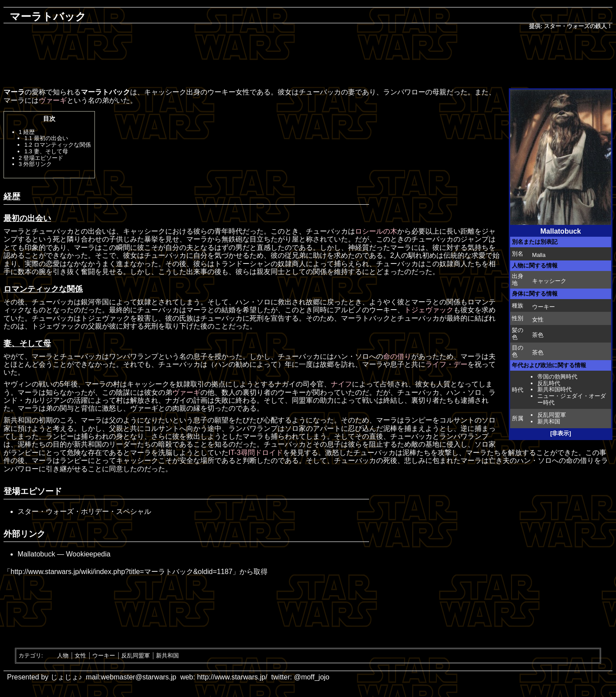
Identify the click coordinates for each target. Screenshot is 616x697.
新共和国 (549, 421)
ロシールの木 (376, 231)
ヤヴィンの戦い (28, 384)
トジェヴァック (429, 310)
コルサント (457, 420)
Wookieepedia (88, 554)
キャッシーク (549, 281)
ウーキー (544, 307)
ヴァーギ (53, 100)
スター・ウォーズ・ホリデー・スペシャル (84, 511)
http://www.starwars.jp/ (232, 677)
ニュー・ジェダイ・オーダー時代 (572, 399)
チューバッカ (320, 92)
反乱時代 (549, 383)
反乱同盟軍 (552, 415)
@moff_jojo (312, 677)
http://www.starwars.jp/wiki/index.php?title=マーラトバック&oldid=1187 (121, 572)
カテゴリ (30, 655)
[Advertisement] (308, 60)
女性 (80, 655)
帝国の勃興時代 (557, 377)
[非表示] (561, 433)
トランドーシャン (243, 264)
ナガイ (285, 384)
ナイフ (341, 384)
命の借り (397, 356)
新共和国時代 (554, 389)
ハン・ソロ (253, 302)
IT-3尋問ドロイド (256, 453)
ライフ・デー (446, 364)
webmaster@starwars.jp (138, 677)
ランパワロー (404, 92)
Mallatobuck (36, 554)
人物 (63, 655)
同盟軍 (302, 400)
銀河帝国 (95, 302)
